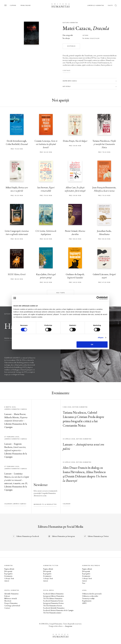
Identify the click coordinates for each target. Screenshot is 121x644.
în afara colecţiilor (91, 38)
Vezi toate (61, 293)
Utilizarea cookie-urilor (90, 596)
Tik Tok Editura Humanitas (53, 598)
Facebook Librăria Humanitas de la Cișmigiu (58, 610)
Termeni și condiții (88, 598)
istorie (85, 35)
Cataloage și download (12, 606)
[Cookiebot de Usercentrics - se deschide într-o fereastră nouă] (98, 298)
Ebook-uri (8, 601)
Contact (7, 608)
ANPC (85, 603)
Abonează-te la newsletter (45, 504)
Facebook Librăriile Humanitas (54, 608)
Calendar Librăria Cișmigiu (15, 504)
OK (92, 344)
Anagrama (69, 626)
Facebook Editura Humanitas (53, 594)
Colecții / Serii (9, 578)
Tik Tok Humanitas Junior (52, 613)
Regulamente (87, 601)
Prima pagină (26, 5)
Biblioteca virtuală (11, 598)
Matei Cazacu (77, 28)
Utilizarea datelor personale (92, 594)
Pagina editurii (9, 569)
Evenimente (8, 576)
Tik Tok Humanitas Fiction (53, 606)
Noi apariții (8, 571)
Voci (84, 583)
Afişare (101, 338)
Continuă (66, 71)
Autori (7, 581)
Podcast (7, 596)
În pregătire (8, 574)
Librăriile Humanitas (96, 5)
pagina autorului (11, 338)
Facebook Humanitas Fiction (53, 601)
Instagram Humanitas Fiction (53, 603)
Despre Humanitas (11, 603)
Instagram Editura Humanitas (54, 596)
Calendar (67, 504)
